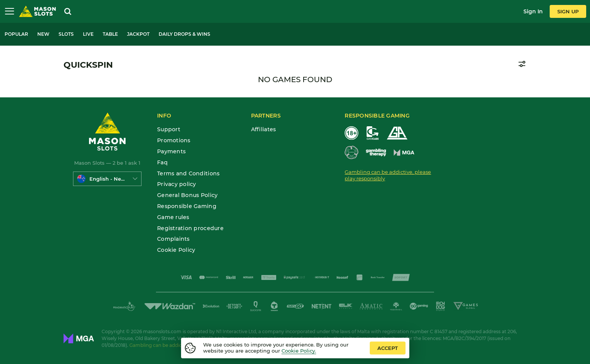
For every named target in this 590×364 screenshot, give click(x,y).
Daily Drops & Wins (184, 34)
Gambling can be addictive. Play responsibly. (180, 345)
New (43, 34)
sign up (568, 11)
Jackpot (138, 34)
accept (388, 348)
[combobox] (107, 179)
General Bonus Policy (187, 195)
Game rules (173, 217)
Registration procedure (190, 228)
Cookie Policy (176, 250)
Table (110, 34)
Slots (66, 34)
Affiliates (264, 130)
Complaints (173, 239)
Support (169, 130)
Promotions (174, 141)
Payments (171, 152)
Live (88, 34)
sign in (533, 11)
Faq (162, 163)
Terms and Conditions (188, 174)
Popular (16, 34)
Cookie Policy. (299, 351)
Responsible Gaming (187, 206)
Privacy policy (177, 184)
